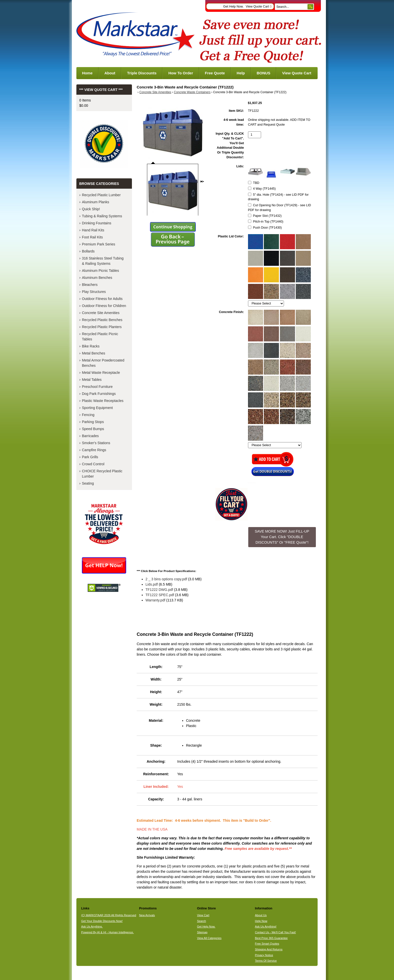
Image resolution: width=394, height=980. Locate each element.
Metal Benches (94, 353)
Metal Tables (92, 380)
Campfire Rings (94, 450)
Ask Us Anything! (266, 926)
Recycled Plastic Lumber (101, 195)
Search (202, 921)
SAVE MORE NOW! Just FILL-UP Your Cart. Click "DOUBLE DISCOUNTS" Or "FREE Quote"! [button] (282, 537)
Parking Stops (93, 422)
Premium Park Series (98, 244)
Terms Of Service (266, 961)
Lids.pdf (152, 584)
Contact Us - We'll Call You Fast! (276, 932)
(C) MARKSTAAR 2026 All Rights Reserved (109, 915)
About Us (261, 915)
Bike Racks (91, 346)
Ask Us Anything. (92, 926)
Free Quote (215, 73)
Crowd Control (93, 464)
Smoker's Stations (96, 443)
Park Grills (90, 457)
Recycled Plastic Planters (102, 327)
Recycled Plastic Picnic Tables (100, 337)
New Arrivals (147, 915)
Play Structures (94, 292)
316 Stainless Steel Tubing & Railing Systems (103, 261)
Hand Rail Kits (93, 230)
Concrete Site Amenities (155, 92)
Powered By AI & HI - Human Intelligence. (108, 932)
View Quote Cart (259, 7)
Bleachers (90, 285)
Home (87, 73)
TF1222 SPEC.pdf (160, 595)
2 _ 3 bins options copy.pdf (166, 579)
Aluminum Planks (95, 202)
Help (241, 73)
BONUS (263, 73)
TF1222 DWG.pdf (159, 590)
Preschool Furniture (97, 387)
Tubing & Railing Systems (102, 216)
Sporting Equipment (97, 408)
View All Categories (209, 938)
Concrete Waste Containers (192, 92)
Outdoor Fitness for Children (104, 306)
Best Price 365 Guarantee (271, 938)
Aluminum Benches (97, 278)
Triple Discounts (142, 73)
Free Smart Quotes (267, 944)
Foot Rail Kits (92, 237)
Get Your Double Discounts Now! (102, 921)
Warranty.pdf (155, 600)
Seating (88, 483)
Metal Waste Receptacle (101, 373)
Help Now (261, 921)
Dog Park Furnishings (99, 394)
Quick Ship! (91, 209)
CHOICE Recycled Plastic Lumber (102, 474)
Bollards (88, 251)
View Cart (203, 915)
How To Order (181, 73)
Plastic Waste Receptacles (103, 401)
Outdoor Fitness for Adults (102, 299)
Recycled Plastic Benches (102, 320)
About (110, 73)
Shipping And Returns (269, 949)
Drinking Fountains (97, 223)
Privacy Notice (264, 955)
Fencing (88, 415)
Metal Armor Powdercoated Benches (103, 363)
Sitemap (202, 932)
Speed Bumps (93, 429)
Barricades (90, 436)
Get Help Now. (233, 7)
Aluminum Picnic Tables (101, 271)
